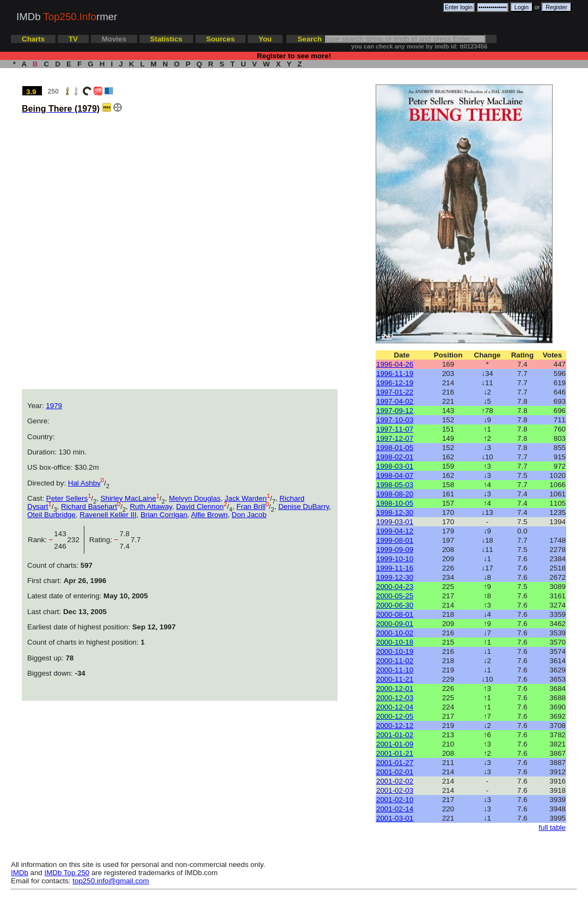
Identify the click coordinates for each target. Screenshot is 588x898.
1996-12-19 (395, 383)
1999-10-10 (395, 559)
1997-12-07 (395, 438)
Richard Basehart (89, 506)
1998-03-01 (395, 466)
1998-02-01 (395, 457)
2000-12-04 (395, 707)
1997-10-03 (395, 420)
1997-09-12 (395, 411)
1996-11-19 (395, 374)
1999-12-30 (395, 577)
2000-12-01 (395, 688)
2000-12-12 (395, 726)
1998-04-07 (395, 475)
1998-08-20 (395, 494)
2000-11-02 (395, 661)
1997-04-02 (395, 401)
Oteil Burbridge (51, 515)
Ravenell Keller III (108, 515)
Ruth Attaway (151, 506)
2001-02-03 (395, 790)
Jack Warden (246, 498)
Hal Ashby (84, 483)
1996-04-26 (395, 364)
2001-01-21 (395, 753)
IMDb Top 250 (67, 873)
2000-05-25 (395, 596)
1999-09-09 (395, 550)
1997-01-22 (395, 392)
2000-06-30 (395, 605)
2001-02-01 (395, 772)
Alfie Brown (209, 515)
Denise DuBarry (304, 506)
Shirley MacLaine (128, 498)
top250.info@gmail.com (111, 881)
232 (76, 540)
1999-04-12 (395, 531)
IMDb (20, 873)
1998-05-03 (395, 485)
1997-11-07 (395, 429)
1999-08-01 (395, 540)
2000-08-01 (395, 614)
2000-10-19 (395, 651)
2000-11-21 (395, 679)
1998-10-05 (395, 503)
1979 (54, 406)
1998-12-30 (395, 512)
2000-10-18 (395, 642)
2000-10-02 (395, 633)
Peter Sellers (67, 498)
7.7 (136, 540)
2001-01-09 (395, 744)
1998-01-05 (395, 448)
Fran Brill (251, 506)
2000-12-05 (395, 716)
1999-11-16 (395, 568)
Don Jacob (249, 515)
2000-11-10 (395, 670)
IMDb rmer (67, 17)
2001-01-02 (395, 735)
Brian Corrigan (164, 515)
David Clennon (200, 506)
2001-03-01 (395, 818)
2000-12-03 (395, 698)
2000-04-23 (395, 587)
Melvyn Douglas (195, 498)
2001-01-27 (395, 763)
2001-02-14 (395, 809)
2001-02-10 (395, 800)
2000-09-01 (395, 624)
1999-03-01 (395, 522)
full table (552, 827)
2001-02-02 (395, 781)
